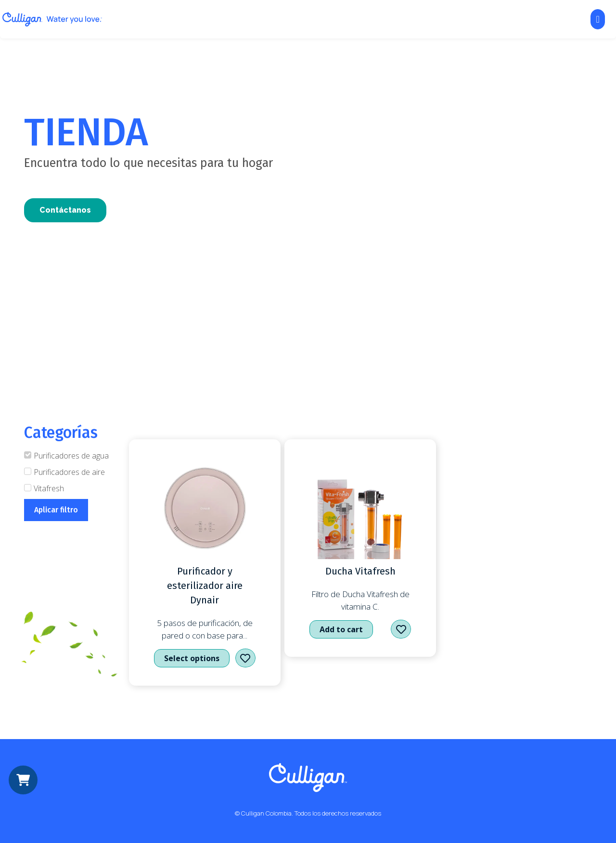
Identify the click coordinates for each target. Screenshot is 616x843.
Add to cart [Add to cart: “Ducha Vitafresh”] (341, 629)
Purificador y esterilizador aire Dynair (205, 586)
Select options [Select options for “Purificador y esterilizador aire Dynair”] (192, 658)
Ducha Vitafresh (360, 571)
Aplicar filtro (56, 510)
